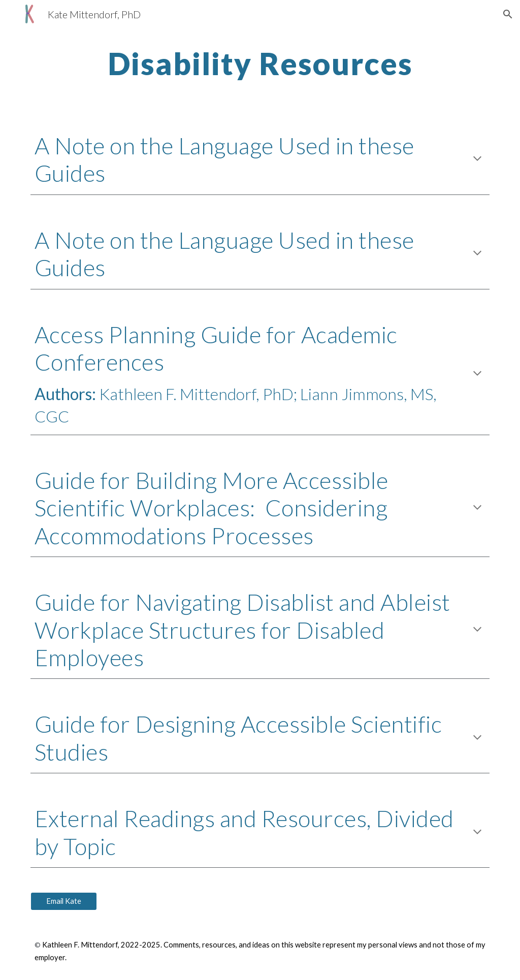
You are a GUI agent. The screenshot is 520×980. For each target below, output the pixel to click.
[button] (508, 14)
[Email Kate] (64, 901)
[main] (260, 63)
